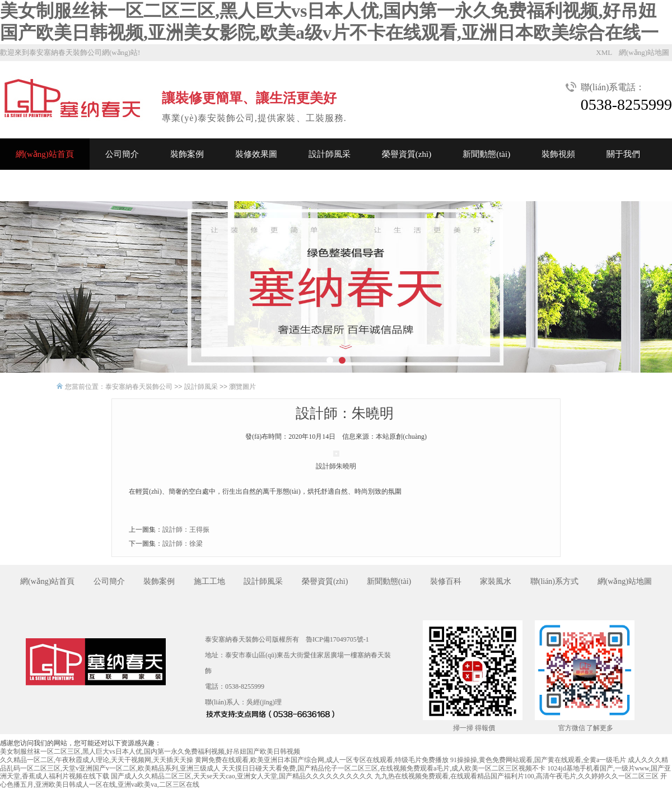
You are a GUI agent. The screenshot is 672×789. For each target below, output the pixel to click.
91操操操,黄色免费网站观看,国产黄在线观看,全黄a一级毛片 (538, 760)
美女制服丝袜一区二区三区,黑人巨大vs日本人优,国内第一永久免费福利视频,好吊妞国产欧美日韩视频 (150, 751)
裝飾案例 (187, 154)
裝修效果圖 (256, 154)
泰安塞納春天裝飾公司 (139, 387)
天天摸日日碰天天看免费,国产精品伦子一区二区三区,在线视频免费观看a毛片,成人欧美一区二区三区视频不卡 (384, 768)
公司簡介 (122, 154)
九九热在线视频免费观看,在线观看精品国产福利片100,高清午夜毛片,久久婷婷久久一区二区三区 (517, 776)
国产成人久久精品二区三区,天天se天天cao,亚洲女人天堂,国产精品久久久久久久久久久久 (242, 776)
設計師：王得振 (186, 530)
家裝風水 (496, 581)
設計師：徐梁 (183, 544)
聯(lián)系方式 (554, 581)
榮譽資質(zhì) (407, 154)
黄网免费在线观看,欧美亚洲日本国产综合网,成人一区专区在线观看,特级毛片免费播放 (322, 760)
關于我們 (623, 154)
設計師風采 (330, 154)
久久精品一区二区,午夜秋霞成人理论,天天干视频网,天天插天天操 (97, 760)
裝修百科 (446, 581)
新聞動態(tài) (486, 154)
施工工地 (209, 581)
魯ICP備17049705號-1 (337, 639)
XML (604, 52)
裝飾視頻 (558, 154)
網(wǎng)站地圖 (644, 52)
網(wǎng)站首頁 (45, 154)
